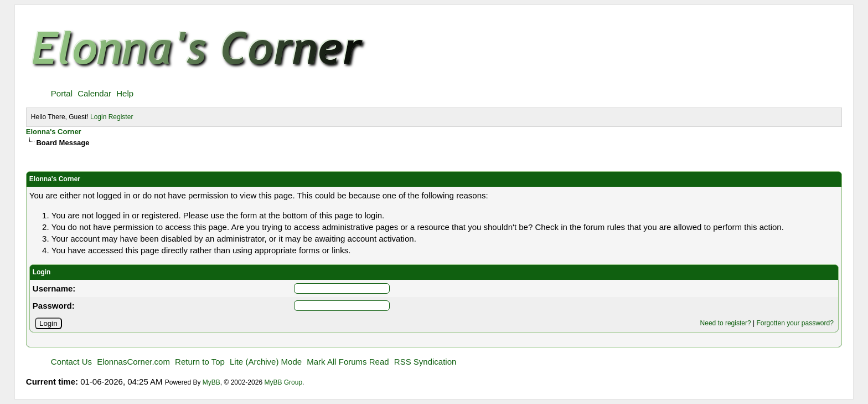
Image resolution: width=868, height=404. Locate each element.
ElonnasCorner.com (133, 362)
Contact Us (71, 362)
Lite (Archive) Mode (266, 362)
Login (98, 117)
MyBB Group (283, 382)
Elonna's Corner (54, 132)
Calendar (94, 93)
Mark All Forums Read (348, 362)
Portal (62, 93)
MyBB (211, 382)
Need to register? (726, 323)
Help (125, 93)
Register (121, 117)
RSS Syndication (425, 362)
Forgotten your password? (795, 323)
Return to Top (200, 362)
